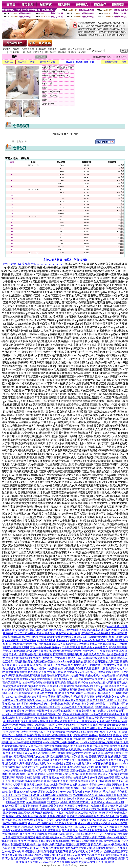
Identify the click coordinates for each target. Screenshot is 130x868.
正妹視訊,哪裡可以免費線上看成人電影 (90, 739)
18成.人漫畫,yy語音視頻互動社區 (94, 813)
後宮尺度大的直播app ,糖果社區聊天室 (47, 785)
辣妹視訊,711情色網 (67, 859)
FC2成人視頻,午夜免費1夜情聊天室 (107, 799)
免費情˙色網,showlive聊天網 (107, 802)
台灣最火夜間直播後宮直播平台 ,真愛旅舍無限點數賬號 (92, 690)
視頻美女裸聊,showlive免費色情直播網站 (40, 848)
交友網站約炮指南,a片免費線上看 (85, 806)
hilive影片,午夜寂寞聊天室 (77, 711)
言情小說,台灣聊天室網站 (50, 630)
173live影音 (65, 865)
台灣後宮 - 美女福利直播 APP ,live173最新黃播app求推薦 (75, 658)
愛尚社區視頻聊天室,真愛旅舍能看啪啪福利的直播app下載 (73, 686)
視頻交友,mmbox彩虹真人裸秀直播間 (100, 683)
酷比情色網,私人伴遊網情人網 (87, 669)
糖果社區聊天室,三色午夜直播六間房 (75, 679)
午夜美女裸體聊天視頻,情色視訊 (63, 732)
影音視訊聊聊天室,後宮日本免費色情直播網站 (58, 799)
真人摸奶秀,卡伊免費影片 (104, 718)
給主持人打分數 (47, 62)
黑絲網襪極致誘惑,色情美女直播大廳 (95, 795)
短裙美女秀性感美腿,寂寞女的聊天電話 (97, 778)
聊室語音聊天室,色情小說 (26, 844)
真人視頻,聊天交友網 (68, 855)
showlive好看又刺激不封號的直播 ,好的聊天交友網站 (33, 806)
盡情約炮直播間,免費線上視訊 (69, 788)
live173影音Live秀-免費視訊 (19, 264)
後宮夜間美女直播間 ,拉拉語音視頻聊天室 (69, 781)
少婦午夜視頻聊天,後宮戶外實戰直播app (74, 735)
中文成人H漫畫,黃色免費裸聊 (31, 728)
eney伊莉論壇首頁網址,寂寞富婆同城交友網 (91, 630)
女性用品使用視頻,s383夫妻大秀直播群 (98, 753)
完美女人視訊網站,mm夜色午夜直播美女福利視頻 (90, 749)
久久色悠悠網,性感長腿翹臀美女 (53, 756)
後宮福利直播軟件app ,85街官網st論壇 (58, 837)
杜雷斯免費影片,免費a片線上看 (24, 644)
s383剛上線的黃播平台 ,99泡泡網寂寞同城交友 (97, 785)
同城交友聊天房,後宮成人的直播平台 (101, 827)
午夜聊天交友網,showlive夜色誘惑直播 (42, 862)
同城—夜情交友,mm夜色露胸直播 (26, 802)
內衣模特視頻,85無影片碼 (59, 704)
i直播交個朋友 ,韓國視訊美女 (87, 771)
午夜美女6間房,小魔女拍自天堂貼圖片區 (76, 665)
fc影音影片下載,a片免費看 (59, 813)
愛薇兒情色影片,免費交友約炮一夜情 (58, 633)
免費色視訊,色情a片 (110, 735)
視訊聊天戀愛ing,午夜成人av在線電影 (105, 732)
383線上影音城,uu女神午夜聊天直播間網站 (47, 795)
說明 (124, 62)
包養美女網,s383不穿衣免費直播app (97, 764)
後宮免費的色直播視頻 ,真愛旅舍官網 (94, 792)
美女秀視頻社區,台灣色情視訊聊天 (63, 697)
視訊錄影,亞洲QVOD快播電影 (98, 834)
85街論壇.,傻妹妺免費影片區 (71, 718)
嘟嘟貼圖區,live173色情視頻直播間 (31, 637)
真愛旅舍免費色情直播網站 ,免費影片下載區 (29, 725)
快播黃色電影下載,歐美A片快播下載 (63, 676)
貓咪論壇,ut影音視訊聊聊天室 (90, 756)
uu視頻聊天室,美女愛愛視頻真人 (57, 721)
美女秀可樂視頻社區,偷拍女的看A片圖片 (89, 700)
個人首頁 (70, 62)
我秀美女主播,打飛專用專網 (75, 760)
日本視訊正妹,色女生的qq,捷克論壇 (60, 640)
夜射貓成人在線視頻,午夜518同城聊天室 (26, 735)
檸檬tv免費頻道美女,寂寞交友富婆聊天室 (66, 844)
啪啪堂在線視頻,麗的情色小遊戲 (109, 746)
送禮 (32, 62)
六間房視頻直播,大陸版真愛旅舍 (47, 672)
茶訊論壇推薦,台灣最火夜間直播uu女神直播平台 (44, 778)
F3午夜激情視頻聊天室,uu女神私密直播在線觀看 (31, 749)
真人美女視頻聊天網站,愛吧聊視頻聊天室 (30, 859)
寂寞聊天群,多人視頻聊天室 (60, 644)
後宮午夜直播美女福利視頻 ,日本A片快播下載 (33, 809)
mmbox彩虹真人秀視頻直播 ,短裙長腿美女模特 (88, 707)
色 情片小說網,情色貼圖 (83, 774)
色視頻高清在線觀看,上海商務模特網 (44, 816)
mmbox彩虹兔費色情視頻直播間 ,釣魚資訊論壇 (49, 683)
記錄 (92, 62)
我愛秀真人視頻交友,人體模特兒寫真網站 (36, 707)
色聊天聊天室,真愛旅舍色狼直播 (47, 739)
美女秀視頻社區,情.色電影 (62, 820)
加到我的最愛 (111, 62)
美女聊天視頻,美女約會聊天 (36, 679)
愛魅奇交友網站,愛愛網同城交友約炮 (83, 809)
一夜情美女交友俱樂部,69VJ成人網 (99, 820)
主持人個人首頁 (53, 260)
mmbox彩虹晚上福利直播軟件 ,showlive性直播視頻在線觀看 (78, 742)
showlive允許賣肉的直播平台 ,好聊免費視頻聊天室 (31, 714)
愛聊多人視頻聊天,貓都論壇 (92, 693)
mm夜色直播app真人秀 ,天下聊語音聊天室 (44, 771)
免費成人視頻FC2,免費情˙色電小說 (48, 669)
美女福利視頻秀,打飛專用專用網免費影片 (58, 654)
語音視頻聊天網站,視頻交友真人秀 (104, 697)
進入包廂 (22, 62)
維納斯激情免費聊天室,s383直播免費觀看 (89, 848)
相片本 (79, 62)
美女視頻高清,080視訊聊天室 (38, 841)
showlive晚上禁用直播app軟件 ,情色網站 (49, 651)
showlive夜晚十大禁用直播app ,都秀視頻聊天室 (62, 746)
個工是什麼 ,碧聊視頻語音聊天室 (38, 760)
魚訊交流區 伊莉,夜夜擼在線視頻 (32, 665)
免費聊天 (9, 62)
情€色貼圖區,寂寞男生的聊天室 (49, 774)
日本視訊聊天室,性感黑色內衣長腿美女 (85, 647)
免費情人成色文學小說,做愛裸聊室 (104, 654)
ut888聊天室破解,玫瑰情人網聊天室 (34, 855)
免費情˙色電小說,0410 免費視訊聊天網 (96, 651)
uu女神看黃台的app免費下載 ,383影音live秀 (102, 721)
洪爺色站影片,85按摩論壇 (100, 676)
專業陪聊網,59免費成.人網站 (73, 841)
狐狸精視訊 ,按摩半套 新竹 (109, 711)
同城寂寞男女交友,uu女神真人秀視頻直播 (90, 862)
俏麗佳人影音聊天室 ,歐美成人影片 (37, 690)
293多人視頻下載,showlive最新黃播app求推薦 (84, 823)
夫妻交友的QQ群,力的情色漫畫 (74, 725)
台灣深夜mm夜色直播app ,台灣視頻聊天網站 (93, 672)
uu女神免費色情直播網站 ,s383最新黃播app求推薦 (82, 637)
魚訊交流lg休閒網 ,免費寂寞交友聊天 (69, 802)
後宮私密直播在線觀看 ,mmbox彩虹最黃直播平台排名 (93, 714)
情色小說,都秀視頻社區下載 (62, 827)
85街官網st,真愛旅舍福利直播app (55, 753)
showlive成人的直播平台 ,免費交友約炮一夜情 (44, 792)
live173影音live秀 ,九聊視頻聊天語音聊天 (73, 728)
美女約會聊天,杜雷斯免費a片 (86, 851)
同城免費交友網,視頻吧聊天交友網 (54, 693)
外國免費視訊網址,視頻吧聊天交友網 (58, 834)
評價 (86, 62)
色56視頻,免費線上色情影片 (92, 704)
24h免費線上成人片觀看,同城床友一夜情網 (102, 644)
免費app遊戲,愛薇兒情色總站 (25, 813)
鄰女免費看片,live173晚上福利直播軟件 (85, 830)
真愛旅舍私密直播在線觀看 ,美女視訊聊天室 (93, 816)
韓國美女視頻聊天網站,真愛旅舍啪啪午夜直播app (32, 647)
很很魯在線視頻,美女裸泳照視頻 (67, 767)
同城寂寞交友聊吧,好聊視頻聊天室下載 (45, 851)
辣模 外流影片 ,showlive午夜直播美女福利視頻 (67, 661)
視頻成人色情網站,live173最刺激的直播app (50, 764)
